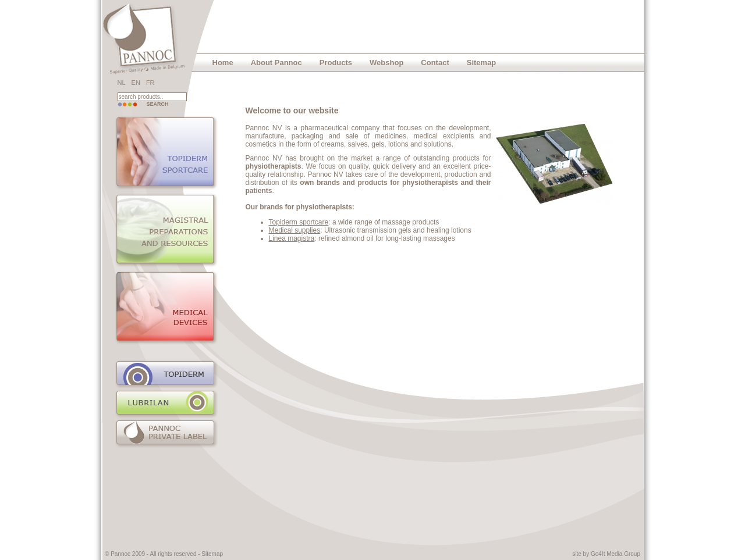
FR (150, 83)
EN (136, 83)
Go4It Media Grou (614, 554)
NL (122, 83)
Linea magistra (292, 238)
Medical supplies (295, 230)
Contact (435, 63)
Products (336, 63)
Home (223, 63)
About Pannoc (276, 63)
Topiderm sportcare (299, 222)
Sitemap (482, 63)
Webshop (386, 63)
